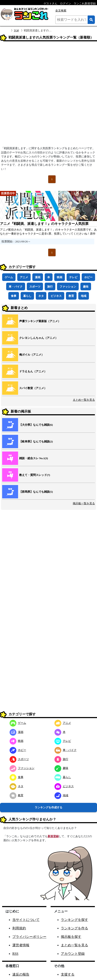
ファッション (68, 287)
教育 (71, 296)
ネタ (41, 296)
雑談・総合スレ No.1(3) (34, 458)
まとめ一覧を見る (84, 400)
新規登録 (53, 836)
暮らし (27, 296)
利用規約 (19, 928)
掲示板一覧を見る (84, 503)
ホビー (88, 277)
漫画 (38, 277)
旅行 (50, 287)
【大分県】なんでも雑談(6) (36, 425)
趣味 (86, 287)
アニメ (24, 277)
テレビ (73, 277)
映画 (60, 277)
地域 (84, 296)
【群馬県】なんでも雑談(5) (36, 492)
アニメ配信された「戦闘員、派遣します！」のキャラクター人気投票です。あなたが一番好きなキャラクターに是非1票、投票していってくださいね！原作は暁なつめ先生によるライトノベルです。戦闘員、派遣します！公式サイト (48, 234)
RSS (15, 954)
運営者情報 (21, 945)
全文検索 (61, 10)
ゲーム (9, 277)
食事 (14, 296)
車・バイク (16, 287)
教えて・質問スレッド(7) (35, 475)
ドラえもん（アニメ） (33, 371)
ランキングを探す (74, 920)
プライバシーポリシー (29, 937)
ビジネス (56, 296)
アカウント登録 (73, 954)
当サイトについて (26, 920)
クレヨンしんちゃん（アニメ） (39, 338)
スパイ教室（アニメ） (33, 388)
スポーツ (35, 287)
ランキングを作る (74, 928)
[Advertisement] (48, 95)
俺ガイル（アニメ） (32, 355)
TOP (16, 30)
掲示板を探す (71, 937)
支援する (68, 974)
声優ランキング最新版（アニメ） (40, 321)
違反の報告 (21, 974)
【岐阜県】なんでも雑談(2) (36, 441)
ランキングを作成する (48, 807)
